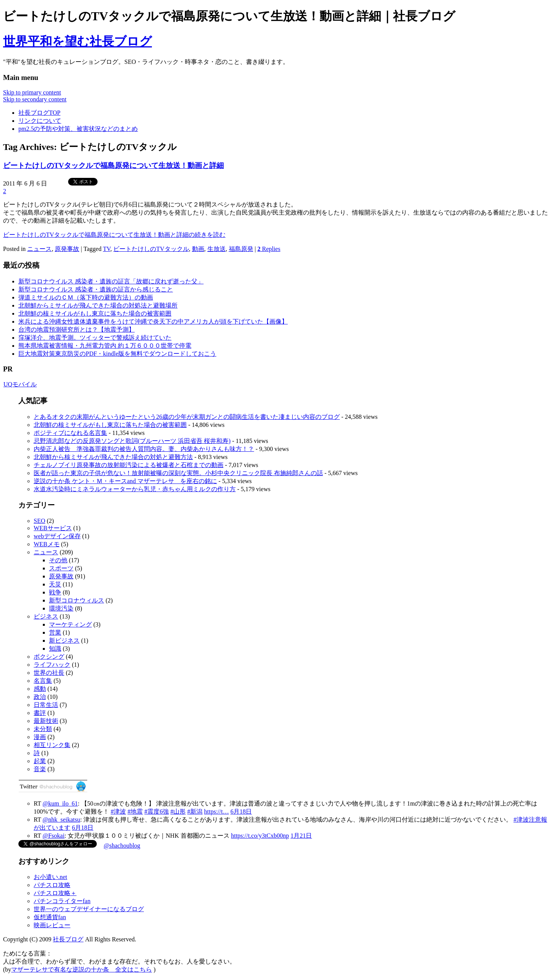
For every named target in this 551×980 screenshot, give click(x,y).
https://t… (216, 812)
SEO (39, 521)
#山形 (178, 812)
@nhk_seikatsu (61, 820)
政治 (40, 697)
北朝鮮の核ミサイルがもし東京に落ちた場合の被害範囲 (95, 313)
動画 (198, 249)
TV (107, 249)
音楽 (40, 769)
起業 (40, 761)
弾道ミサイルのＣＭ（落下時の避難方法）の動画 (86, 297)
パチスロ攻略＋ (55, 893)
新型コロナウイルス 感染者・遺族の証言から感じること (96, 289)
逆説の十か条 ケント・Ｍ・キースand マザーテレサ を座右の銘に (125, 481)
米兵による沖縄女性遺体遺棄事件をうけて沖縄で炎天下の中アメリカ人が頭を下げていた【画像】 (153, 322)
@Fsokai (53, 836)
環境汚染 (61, 608)
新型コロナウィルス (77, 600)
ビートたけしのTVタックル (151, 249)
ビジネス (46, 616)
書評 (40, 713)
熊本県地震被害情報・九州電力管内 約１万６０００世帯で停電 (105, 346)
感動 (40, 689)
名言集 (43, 681)
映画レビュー (52, 925)
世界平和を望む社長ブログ (77, 41)
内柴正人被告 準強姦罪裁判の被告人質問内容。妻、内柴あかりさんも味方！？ (144, 449)
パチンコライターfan (62, 901)
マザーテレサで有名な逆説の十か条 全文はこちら (82, 969)
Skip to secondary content (35, 99)
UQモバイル (20, 384)
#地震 (135, 812)
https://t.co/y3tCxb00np (260, 836)
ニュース (39, 249)
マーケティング (70, 624)
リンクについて (40, 121)
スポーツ (61, 568)
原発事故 (67, 249)
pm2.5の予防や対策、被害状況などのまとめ (78, 129)
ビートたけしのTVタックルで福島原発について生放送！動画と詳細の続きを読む (114, 235)
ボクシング (49, 657)
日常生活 (46, 705)
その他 (58, 560)
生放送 (217, 249)
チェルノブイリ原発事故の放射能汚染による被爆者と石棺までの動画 (129, 465)
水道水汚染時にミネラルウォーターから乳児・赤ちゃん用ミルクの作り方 (135, 489)
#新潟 (195, 812)
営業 (55, 632)
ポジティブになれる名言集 (70, 433)
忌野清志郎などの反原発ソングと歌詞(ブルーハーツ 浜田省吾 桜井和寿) (132, 441)
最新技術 (46, 721)
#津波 (118, 812)
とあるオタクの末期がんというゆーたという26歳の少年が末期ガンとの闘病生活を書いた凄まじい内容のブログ (187, 417)
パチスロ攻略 (52, 885)
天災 (55, 584)
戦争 (55, 592)
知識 (55, 649)
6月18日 (241, 812)
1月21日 (301, 836)
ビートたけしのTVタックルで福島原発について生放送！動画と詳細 (113, 165)
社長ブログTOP (39, 113)
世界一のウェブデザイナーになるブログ (89, 909)
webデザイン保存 (57, 536)
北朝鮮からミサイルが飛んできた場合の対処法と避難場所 (98, 305)
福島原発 (241, 249)
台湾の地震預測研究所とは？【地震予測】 (77, 330)
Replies (269, 249)
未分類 (43, 729)
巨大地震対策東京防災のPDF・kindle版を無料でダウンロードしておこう (117, 354)
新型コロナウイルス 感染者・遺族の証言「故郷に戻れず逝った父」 (111, 281)
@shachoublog (122, 846)
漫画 (40, 737)
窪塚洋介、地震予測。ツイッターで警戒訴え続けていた (95, 338)
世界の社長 (49, 673)
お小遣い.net (51, 877)
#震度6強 (156, 812)
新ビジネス (64, 641)
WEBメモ (47, 544)
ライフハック (52, 665)
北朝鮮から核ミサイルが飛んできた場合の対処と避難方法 (113, 457)
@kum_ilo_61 (60, 803)
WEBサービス (53, 528)
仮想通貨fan (50, 917)
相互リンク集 (52, 745)
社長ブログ (68, 939)
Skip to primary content (32, 92)
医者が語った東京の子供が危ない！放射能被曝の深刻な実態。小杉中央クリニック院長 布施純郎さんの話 (178, 473)
